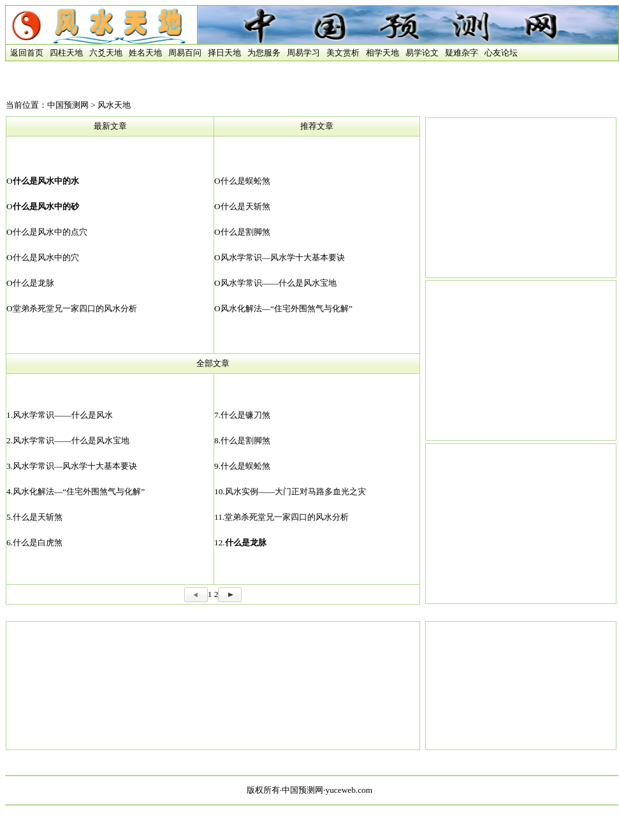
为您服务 (264, 53)
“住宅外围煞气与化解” (311, 308)
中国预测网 (68, 105)
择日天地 (224, 53)
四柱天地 (66, 53)
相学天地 (382, 53)
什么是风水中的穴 (46, 257)
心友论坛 (501, 53)
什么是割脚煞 (245, 232)
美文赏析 (343, 53)
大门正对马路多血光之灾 (320, 491)
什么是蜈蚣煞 (245, 181)
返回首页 (25, 53)
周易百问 (185, 53)
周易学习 (303, 53)
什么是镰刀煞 (245, 415)
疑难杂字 (462, 53)
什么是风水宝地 (308, 283)
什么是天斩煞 (245, 206)
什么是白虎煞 (38, 542)
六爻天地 (106, 53)
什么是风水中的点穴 (50, 232)
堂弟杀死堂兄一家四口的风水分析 (75, 308)
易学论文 (422, 53)
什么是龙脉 (33, 283)
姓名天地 (145, 53)
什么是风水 (92, 415)
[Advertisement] (213, 686)
